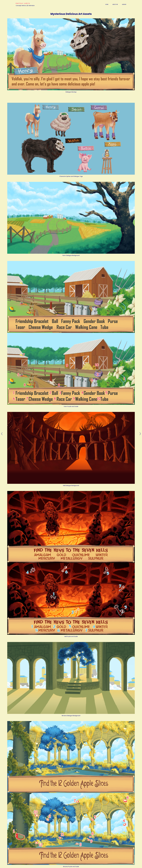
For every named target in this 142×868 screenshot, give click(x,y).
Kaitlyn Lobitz (23, 3)
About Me (115, 4)
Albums (124, 4)
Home (107, 4)
